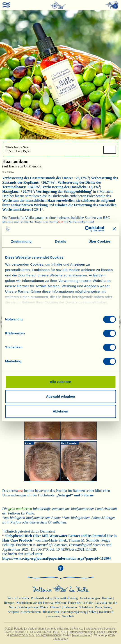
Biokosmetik (51, 612)
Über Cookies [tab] (100, 241)
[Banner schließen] (114, 229)
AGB (64, 632)
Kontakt (107, 598)
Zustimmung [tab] (21, 241)
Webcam (60, 603)
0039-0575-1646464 (22, 635)
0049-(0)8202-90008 (48, 635)
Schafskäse (86, 607)
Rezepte (9, 603)
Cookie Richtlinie (107, 632)
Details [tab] (61, 241)
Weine (44, 607)
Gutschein (68, 616)
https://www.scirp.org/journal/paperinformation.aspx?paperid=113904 (57, 558)
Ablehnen (60, 411)
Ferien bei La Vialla (81, 603)
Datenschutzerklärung (82, 632)
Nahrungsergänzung (74, 612)
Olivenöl (56, 607)
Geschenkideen (31, 612)
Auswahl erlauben (60, 396)
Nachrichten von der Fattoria (35, 603)
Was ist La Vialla (18, 598)
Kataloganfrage (28, 607)
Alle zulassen (60, 382)
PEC (56, 632)
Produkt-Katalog (42, 598)
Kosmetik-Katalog (66, 598)
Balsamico (70, 607)
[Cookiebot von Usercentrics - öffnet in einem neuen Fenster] (85, 229)
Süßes (92, 612)
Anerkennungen (90, 598)
